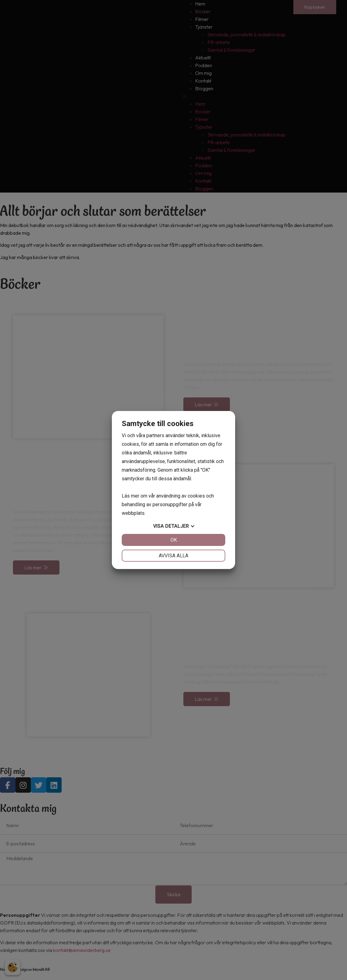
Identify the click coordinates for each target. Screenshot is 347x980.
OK (174, 540)
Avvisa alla (173, 556)
